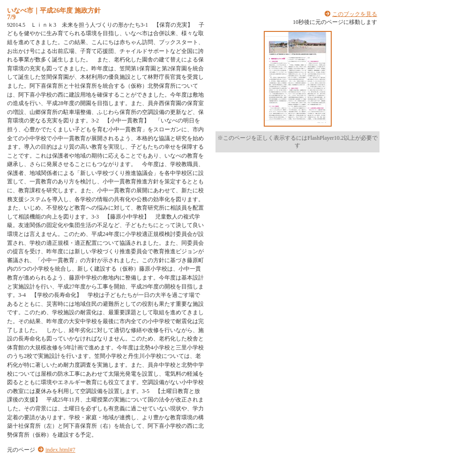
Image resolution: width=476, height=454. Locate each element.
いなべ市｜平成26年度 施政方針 (54, 10)
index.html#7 (60, 450)
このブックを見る (355, 14)
